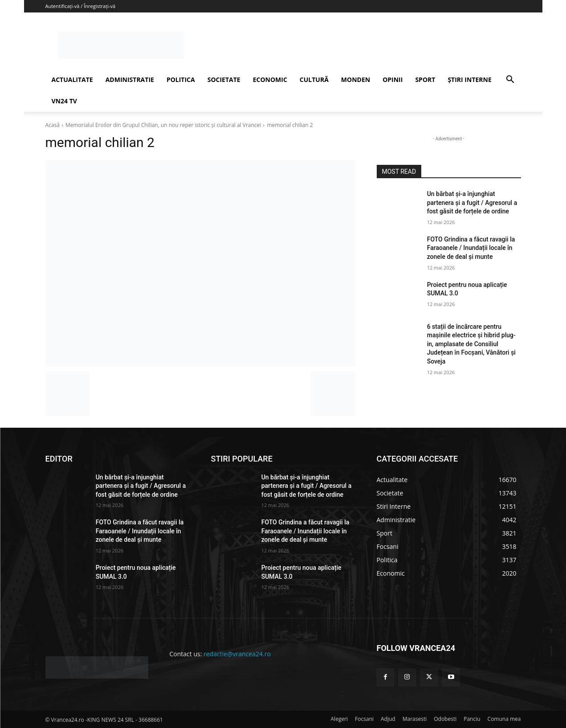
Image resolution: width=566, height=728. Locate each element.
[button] (510, 80)
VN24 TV (64, 101)
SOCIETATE (224, 80)
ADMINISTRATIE (130, 80)
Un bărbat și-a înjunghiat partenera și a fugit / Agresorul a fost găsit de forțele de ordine (472, 202)
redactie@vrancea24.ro (237, 654)
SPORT (425, 80)
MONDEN (356, 80)
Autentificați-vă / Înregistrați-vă (81, 6)
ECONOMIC (270, 80)
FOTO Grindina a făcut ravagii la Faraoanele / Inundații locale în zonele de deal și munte (471, 248)
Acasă (53, 125)
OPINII (393, 80)
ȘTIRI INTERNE (469, 80)
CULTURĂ (314, 80)
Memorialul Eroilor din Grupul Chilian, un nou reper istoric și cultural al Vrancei (163, 125)
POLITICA (181, 80)
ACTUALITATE (72, 80)
